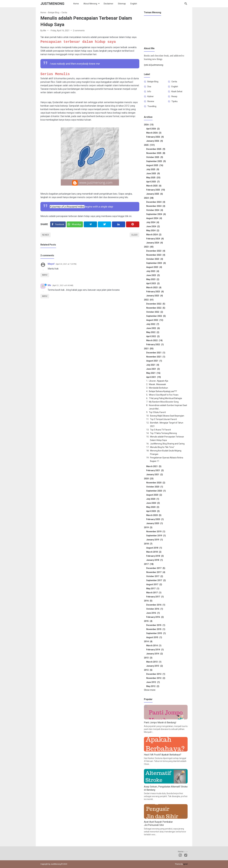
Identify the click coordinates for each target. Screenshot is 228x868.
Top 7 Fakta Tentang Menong (163, 433)
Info (149, 91)
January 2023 (155, 296)
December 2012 (156, 674)
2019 (148, 527)
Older (134, 235)
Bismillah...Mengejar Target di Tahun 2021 (167, 424)
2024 (149, 198)
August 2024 (154, 218)
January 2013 (155, 666)
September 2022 (156, 316)
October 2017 (155, 576)
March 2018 (154, 552)
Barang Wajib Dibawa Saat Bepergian (167, 416)
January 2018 (155, 560)
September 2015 (156, 633)
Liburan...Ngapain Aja (158, 381)
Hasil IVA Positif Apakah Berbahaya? (163, 755)
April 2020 (153, 511)
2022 (149, 300)
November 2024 (156, 206)
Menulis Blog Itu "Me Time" (162, 447)
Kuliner (151, 96)
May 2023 (153, 279)
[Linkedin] (119, 224)
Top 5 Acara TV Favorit (160, 430)
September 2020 (156, 491)
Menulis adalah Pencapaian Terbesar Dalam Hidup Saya (167, 438)
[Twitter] (75, 224)
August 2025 (155, 165)
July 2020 (153, 499)
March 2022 (154, 340)
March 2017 (154, 593)
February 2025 (156, 190)
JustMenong (52, 4)
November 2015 (156, 629)
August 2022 (155, 320)
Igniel (185, 864)
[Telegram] (90, 224)
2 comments (79, 31)
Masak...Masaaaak (157, 384)
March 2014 (154, 646)
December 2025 (156, 149)
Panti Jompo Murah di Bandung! (160, 723)
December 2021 (156, 353)
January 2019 (155, 540)
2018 (148, 544)
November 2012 (156, 678)
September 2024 (156, 214)
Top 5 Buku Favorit (157, 412)
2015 (148, 621)
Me (49, 285)
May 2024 (153, 230)
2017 (149, 564)
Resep (174, 96)
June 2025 (153, 173)
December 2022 (156, 304)
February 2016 (155, 617)
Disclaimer (108, 4)
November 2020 (156, 483)
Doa (149, 87)
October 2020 (155, 487)
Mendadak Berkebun (158, 388)
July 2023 (153, 271)
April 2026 (153, 129)
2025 (149, 145)
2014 (148, 641)
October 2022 (155, 312)
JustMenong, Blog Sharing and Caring (167, 444)
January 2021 (155, 474)
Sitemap (122, 4)
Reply (45, 275)
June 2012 (153, 682)
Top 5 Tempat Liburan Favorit (163, 419)
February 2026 (155, 137)
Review (151, 101)
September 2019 (156, 536)
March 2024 (154, 235)
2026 (149, 125)
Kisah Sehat (177, 91)
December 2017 (156, 568)
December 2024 (156, 202)
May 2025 (153, 178)
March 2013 (154, 662)
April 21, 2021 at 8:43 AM (63, 285)
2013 (148, 658)
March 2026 (154, 133)
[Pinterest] (133, 224)
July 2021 (153, 365)
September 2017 (156, 580)
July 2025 (153, 169)
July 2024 (153, 222)
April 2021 (154, 377)
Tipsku (174, 101)
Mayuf (51, 264)
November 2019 (156, 532)
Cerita (174, 82)
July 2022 (153, 324)
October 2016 (155, 609)
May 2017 (153, 589)
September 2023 (156, 263)
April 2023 (153, 283)
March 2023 (154, 287)
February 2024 (155, 239)
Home (76, 4)
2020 (149, 479)
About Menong (90, 4)
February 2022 (155, 344)
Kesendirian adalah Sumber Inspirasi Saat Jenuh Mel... (168, 407)
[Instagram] (180, 856)
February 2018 (155, 556)
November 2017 (156, 572)
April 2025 (153, 182)
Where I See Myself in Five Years (164, 395)
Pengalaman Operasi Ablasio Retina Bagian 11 (167, 459)
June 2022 (153, 328)
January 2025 (155, 194)
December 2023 (156, 251)
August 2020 (154, 495)
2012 (148, 670)
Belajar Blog (153, 82)
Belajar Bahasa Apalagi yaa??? (163, 391)
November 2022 (156, 308)
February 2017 (155, 597)
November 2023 (156, 255)
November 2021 (156, 357)
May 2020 (153, 507)
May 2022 (153, 332)
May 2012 (153, 686)
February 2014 (155, 650)
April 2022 (153, 336)
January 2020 (155, 523)
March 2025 (154, 186)
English (134, 4)
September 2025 (156, 161)
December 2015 (156, 625)
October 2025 (155, 157)
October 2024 (155, 210)
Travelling (152, 106)
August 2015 (154, 637)
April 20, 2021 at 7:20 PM (66, 264)
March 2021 (154, 466)
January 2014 (155, 654)
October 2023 (155, 259)
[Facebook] (58, 224)
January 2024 (155, 243)
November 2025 (156, 153)
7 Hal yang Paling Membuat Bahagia (165, 398)
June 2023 (153, 275)
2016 (148, 601)
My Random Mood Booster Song (164, 402)
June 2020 (153, 503)
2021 (149, 349)
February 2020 (155, 519)
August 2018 (154, 548)
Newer (46, 235)
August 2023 (154, 267)
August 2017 (154, 584)
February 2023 (155, 292)
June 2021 (153, 369)
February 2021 (155, 470)
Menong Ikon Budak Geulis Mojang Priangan (166, 452)
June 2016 (153, 613)
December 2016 (156, 605)
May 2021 (153, 373)
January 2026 (155, 141)
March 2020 (154, 515)
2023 (149, 247)
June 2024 (153, 226)
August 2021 (154, 361)
